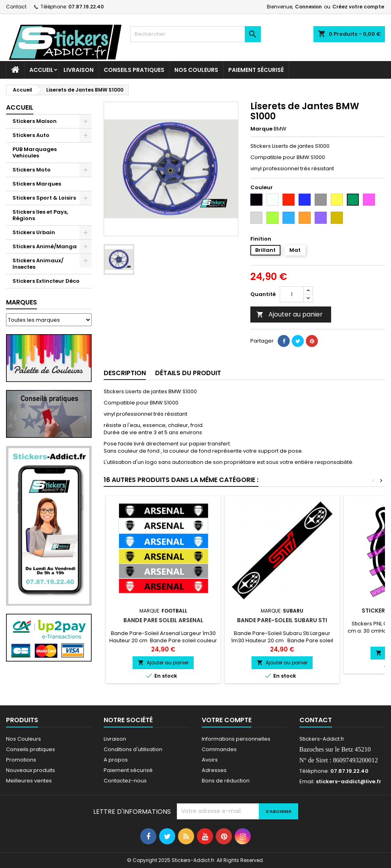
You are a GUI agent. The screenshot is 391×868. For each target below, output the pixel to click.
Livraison (79, 70)
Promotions (21, 760)
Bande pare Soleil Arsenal (163, 620)
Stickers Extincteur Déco (46, 281)
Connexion (308, 7)
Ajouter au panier (290, 314)
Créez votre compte (358, 7)
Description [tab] (125, 373)
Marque (261, 129)
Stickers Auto (31, 135)
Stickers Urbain (34, 232)
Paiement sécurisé (256, 70)
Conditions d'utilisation (133, 749)
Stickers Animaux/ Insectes (38, 264)
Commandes (219, 749)
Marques (21, 302)
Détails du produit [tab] (188, 373)
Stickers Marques (37, 184)
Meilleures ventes (29, 781)
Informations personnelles (236, 739)
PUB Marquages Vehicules (35, 152)
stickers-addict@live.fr (349, 781)
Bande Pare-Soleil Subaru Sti (282, 620)
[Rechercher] (195, 34)
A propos (116, 760)
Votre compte (227, 720)
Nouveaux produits (31, 770)
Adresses (214, 770)
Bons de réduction (226, 781)
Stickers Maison (35, 121)
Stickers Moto (32, 170)
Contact (16, 7)
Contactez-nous (125, 781)
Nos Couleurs (196, 70)
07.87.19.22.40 (86, 7)
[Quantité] (292, 294)
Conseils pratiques (31, 749)
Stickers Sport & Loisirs (44, 198)
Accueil (41, 70)
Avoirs (210, 760)
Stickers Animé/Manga (45, 246)
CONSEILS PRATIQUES (134, 70)
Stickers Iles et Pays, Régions (40, 215)
